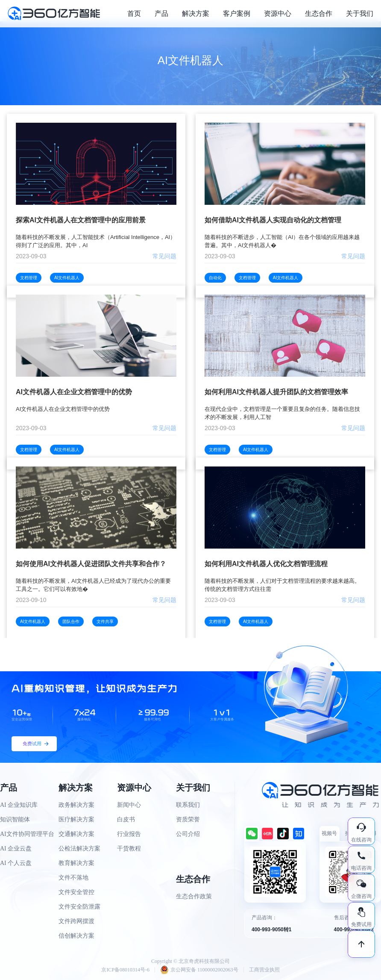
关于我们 (360, 13)
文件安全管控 (76, 892)
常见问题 (164, 256)
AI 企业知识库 (19, 805)
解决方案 (196, 13)
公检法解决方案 (79, 849)
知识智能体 (15, 819)
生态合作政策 (194, 896)
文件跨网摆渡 (76, 921)
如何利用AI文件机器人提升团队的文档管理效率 (276, 392)
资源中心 (278, 13)
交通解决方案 (76, 834)
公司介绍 (188, 834)
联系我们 (188, 805)
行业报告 (129, 834)
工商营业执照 (264, 970)
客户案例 (237, 13)
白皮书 (126, 819)
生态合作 (319, 13)
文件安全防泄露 (79, 907)
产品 (161, 13)
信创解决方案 (76, 936)
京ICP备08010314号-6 (125, 970)
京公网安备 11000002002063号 (199, 970)
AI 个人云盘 (16, 863)
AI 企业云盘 (16, 849)
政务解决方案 (76, 805)
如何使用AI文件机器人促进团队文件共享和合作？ (91, 564)
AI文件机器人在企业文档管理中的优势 (74, 392)
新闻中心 (129, 805)
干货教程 (129, 849)
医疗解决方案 (76, 819)
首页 (134, 13)
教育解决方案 (76, 863)
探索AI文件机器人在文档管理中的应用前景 (81, 220)
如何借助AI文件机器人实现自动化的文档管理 (273, 220)
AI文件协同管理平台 (27, 834)
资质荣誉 (188, 819)
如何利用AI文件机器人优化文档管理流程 (266, 564)
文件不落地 (73, 878)
